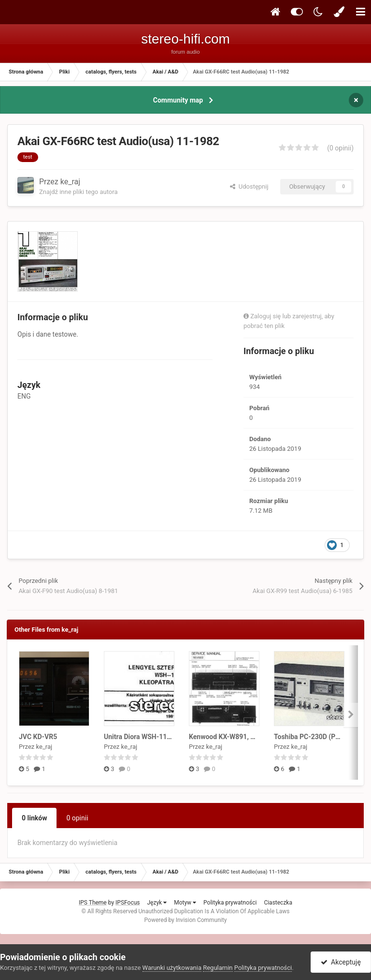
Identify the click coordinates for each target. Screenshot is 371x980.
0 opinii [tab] (77, 818)
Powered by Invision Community (186, 920)
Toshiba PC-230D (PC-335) (315, 737)
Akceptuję (341, 962)
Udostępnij (249, 186)
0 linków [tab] (34, 818)
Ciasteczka (278, 903)
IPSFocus (128, 903)
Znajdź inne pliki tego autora (78, 192)
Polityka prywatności (230, 903)
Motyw (185, 903)
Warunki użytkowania (172, 968)
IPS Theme (93, 903)
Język (157, 903)
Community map (178, 100)
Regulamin (218, 968)
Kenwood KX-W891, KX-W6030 (236, 737)
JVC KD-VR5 (38, 737)
